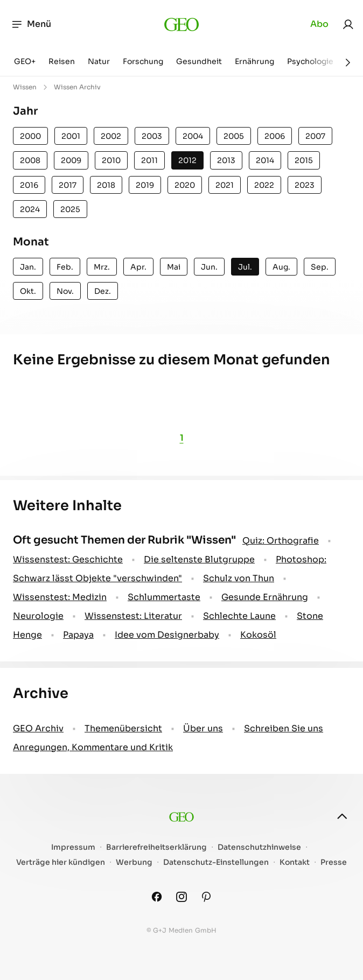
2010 (111, 160)
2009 (71, 160)
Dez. (103, 291)
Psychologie (310, 61)
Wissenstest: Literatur (133, 616)
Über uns (203, 728)
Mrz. (102, 267)
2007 (315, 136)
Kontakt (295, 862)
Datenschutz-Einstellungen (216, 862)
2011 (149, 160)
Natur (99, 61)
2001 (71, 136)
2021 (225, 185)
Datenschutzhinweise (259, 847)
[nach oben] (342, 816)
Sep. (320, 267)
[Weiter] (348, 62)
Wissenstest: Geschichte (68, 559)
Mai (174, 267)
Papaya (78, 635)
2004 (193, 136)
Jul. (245, 267)
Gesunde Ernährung (265, 597)
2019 (145, 185)
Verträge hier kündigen (61, 862)
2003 (152, 136)
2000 (30, 136)
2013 (226, 160)
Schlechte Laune (239, 616)
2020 (185, 185)
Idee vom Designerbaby (167, 635)
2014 (265, 160)
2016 (29, 185)
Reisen (62, 61)
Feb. (65, 267)
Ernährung (254, 61)
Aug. (281, 267)
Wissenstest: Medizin (60, 597)
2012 (187, 160)
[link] (348, 24)
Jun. (209, 267)
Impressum (73, 847)
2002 (111, 136)
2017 (68, 185)
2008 (30, 160)
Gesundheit (199, 61)
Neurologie (38, 616)
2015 (304, 160)
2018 (106, 185)
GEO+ (25, 61)
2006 (275, 136)
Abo (319, 24)
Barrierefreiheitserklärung (156, 847)
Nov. (65, 291)
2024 (30, 209)
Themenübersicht (123, 728)
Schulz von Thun (239, 578)
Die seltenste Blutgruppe (199, 559)
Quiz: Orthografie (281, 541)
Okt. (28, 291)
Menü (31, 24)
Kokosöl (258, 635)
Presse (334, 862)
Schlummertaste (164, 597)
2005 (234, 136)
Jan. (28, 267)
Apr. (138, 267)
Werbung (134, 862)
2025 (70, 209)
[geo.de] (182, 24)
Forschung (143, 61)
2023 (305, 185)
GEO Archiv (38, 728)
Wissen (25, 87)
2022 (264, 185)
